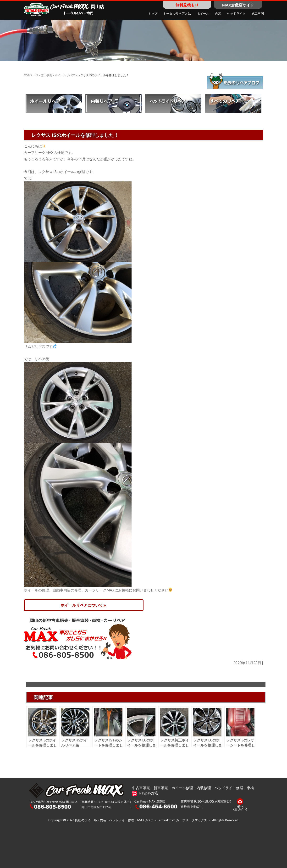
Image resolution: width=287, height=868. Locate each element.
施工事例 (46, 75)
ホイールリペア (65, 75)
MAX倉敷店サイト (238, 5)
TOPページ (31, 75)
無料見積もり (187, 5)
